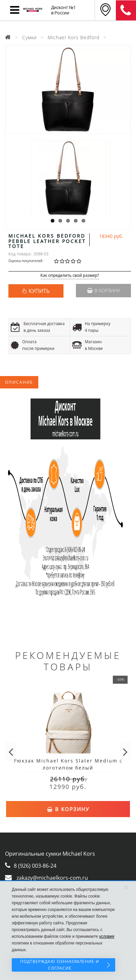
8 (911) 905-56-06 (126, 10)
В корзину (103, 290)
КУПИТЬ (39, 291)
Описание (19, 382)
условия (107, 936)
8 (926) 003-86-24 (35, 866)
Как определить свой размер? (70, 276)
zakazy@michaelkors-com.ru (52, 878)
